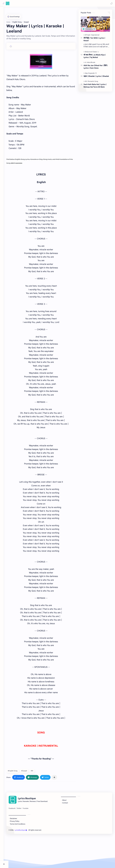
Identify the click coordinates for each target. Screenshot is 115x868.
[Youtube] (30, 840)
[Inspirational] (95, 36)
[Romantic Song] (93, 82)
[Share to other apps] (59, 809)
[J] (98, 52)
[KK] (86, 82)
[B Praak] (88, 36)
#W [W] (37, 803)
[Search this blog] (47, 3)
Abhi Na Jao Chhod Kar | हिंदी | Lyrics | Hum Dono (96, 67)
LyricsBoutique (26, 862)
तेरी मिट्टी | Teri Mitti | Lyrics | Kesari (94, 40)
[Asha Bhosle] (91, 63)
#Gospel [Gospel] (29, 803)
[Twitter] (24, 840)
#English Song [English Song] (17, 803)
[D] (96, 74)
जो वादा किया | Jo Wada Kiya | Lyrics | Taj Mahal (95, 57)
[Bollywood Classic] (91, 52)
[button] (111, 3)
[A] (86, 63)
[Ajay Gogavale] (90, 74)
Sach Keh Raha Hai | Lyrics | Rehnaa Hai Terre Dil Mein (95, 86)
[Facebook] (17, 840)
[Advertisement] (43, 26)
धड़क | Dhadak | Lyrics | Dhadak (96, 77)
